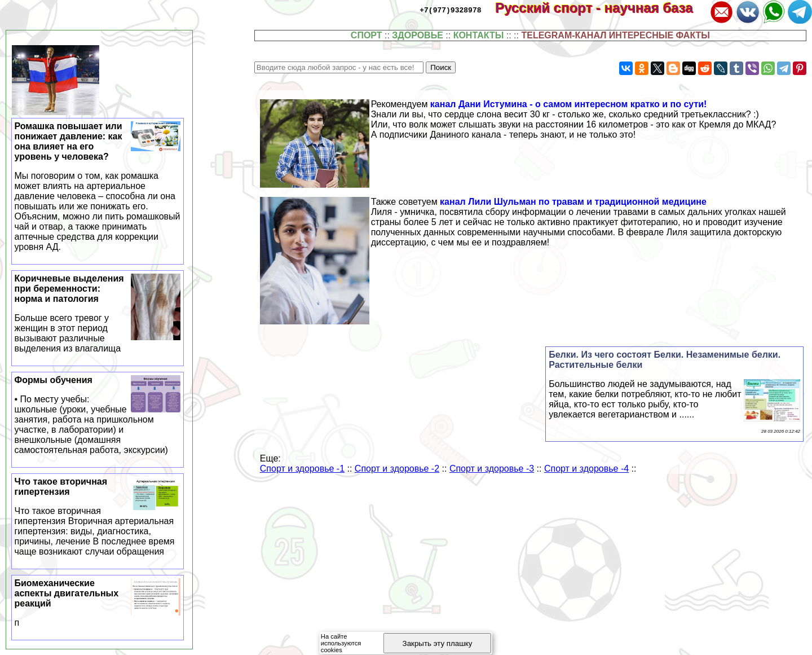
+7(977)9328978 (450, 10)
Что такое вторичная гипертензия (98, 517)
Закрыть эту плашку (438, 643)
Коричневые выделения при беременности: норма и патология (98, 314)
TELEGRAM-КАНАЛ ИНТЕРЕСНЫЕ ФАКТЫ (615, 35)
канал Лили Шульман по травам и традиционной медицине (573, 202)
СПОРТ (367, 35)
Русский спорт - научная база (601, 8)
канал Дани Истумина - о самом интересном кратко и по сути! (569, 104)
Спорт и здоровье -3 (492, 469)
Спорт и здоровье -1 (302, 469)
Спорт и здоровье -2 (397, 469)
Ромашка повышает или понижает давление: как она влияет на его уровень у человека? (98, 187)
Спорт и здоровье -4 (586, 469)
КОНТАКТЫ (479, 35)
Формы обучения (98, 415)
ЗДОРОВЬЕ (418, 35)
